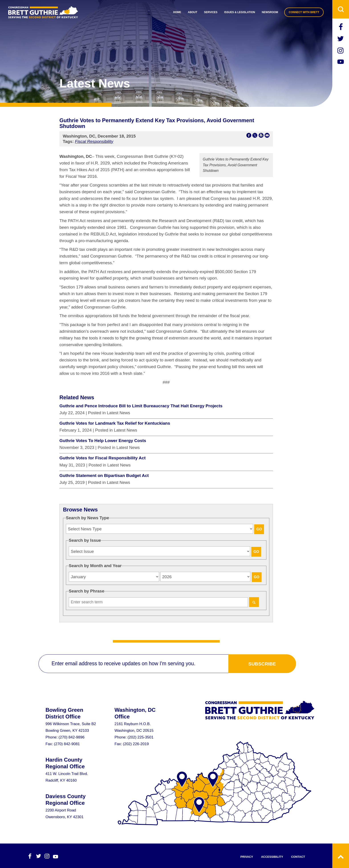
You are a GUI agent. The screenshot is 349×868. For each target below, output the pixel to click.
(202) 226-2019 (136, 744)
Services (211, 12)
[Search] (254, 602)
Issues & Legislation (240, 12)
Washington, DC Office (135, 713)
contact (298, 857)
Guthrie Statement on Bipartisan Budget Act (104, 476)
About (193, 12)
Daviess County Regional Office (66, 800)
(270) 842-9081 (67, 744)
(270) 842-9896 (71, 737)
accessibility (272, 857)
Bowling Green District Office (64, 713)
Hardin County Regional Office (65, 763)
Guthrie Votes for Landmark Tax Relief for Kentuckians (115, 423)
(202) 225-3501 (140, 737)
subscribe (262, 664)
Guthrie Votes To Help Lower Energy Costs (103, 441)
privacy (247, 857)
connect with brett (304, 12)
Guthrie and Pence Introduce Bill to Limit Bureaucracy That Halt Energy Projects (141, 406)
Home (177, 12)
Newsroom (270, 12)
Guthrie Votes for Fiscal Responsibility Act (102, 458)
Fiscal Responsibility (94, 141)
